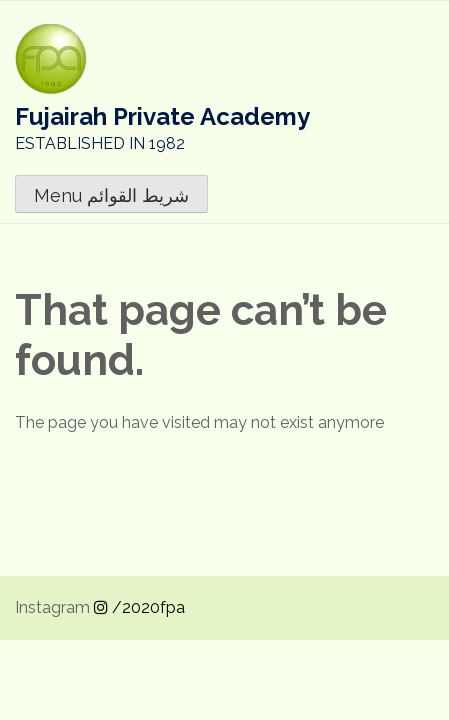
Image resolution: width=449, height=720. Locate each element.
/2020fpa (139, 607)
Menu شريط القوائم (111, 195)
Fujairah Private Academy (162, 116)
